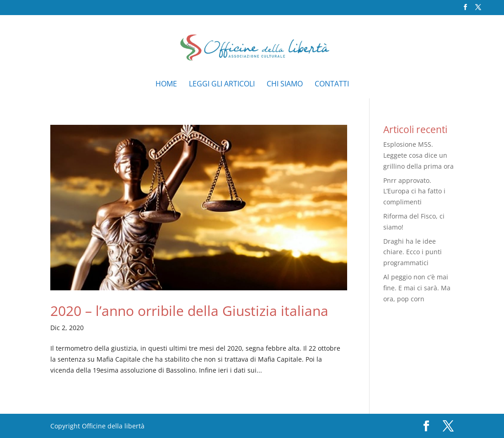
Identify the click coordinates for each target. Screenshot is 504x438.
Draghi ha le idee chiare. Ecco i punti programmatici (413, 252)
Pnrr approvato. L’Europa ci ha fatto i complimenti (414, 191)
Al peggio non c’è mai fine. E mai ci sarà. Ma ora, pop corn (417, 288)
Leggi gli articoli (222, 85)
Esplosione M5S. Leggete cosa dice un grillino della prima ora (418, 155)
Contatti (332, 85)
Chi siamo (285, 85)
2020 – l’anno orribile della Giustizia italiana (189, 311)
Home (166, 85)
